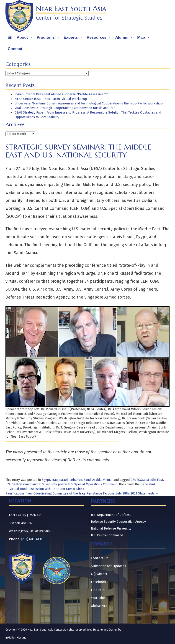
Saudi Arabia (93, 480)
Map (144, 39)
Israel (64, 480)
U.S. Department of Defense (111, 515)
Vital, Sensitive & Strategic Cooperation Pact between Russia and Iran (65, 108)
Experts (74, 39)
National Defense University (111, 529)
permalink (148, 484)
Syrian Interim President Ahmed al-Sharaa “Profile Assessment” (61, 94)
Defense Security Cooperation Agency (118, 522)
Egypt (46, 480)
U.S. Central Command (22, 484)
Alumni (125, 39)
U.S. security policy (53, 484)
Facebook (98, 582)
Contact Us (100, 558)
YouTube (98, 598)
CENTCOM (138, 480)
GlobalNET (99, 606)
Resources (100, 39)
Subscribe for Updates (108, 566)
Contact (15, 49)
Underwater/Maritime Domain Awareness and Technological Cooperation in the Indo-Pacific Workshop (89, 103)
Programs (49, 39)
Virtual (108, 480)
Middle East (155, 480)
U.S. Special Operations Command (93, 484)
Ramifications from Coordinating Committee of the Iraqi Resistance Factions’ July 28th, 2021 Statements (82, 493)
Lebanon (76, 480)
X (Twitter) (99, 574)
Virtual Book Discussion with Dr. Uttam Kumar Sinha (45, 489)
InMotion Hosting (16, 638)
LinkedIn (98, 590)
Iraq (55, 480)
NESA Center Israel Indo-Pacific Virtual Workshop (51, 99)
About (26, 39)
